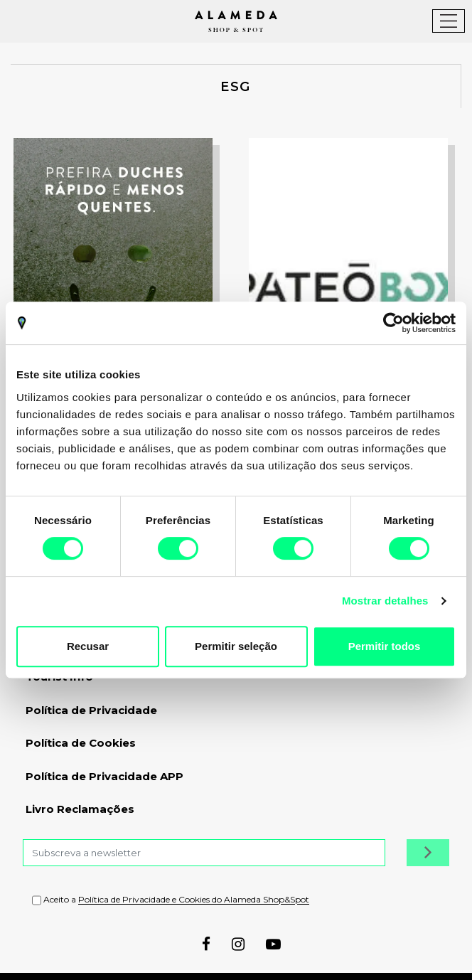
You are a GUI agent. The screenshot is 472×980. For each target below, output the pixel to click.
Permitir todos (385, 646)
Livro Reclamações (80, 809)
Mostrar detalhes (385, 601)
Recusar (88, 646)
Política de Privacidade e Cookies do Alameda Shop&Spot (194, 900)
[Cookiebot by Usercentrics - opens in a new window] (393, 323)
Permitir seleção (236, 646)
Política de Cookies (81, 743)
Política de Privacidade (91, 710)
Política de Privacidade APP (104, 776)
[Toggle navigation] (449, 21)
